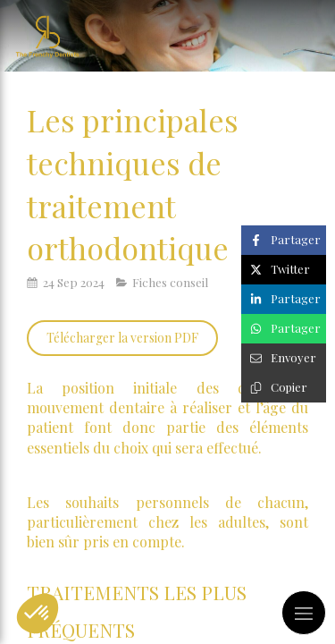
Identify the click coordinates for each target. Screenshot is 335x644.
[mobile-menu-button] (304, 613)
